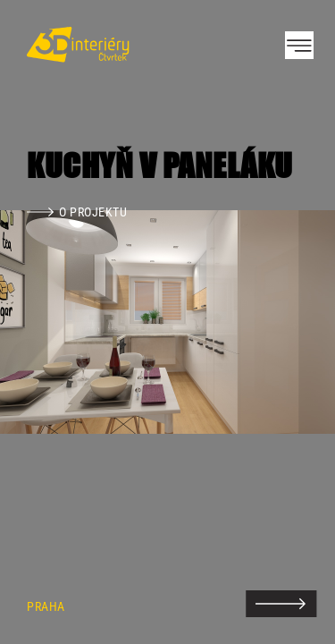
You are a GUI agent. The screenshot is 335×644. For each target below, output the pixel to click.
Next (290, 322)
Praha (46, 607)
